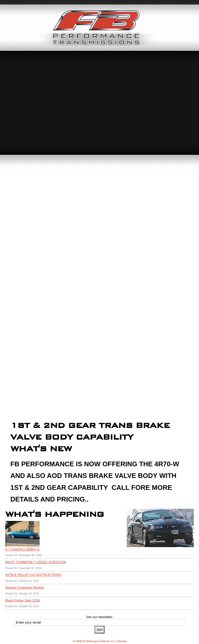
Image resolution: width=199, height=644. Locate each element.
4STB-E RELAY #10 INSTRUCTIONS (33, 575)
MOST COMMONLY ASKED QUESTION (36, 562)
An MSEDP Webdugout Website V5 (93, 641)
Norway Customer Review (25, 587)
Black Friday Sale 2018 (23, 600)
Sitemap (122, 641)
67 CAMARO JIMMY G (22, 549)
